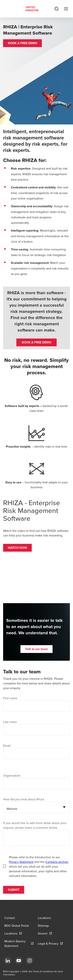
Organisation (12, 775)
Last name (10, 722)
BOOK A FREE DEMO (36, 342)
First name (10, 698)
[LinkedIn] (8, 961)
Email (7, 745)
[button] (22, 43)
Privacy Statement (21, 862)
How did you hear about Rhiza (24, 799)
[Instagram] (30, 961)
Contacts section (57, 862)
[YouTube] (19, 961)
